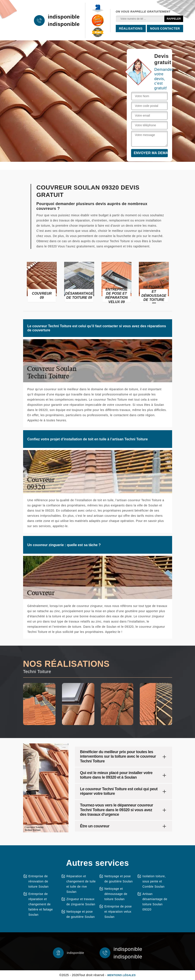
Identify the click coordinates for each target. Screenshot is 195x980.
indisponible (64, 17)
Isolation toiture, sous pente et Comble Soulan (154, 881)
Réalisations (131, 28)
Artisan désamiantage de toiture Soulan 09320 (155, 902)
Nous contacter (165, 28)
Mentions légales (121, 975)
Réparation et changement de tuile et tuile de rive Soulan (81, 884)
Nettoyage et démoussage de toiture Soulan (116, 894)
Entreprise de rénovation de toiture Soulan (39, 881)
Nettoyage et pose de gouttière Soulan (81, 914)
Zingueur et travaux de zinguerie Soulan (81, 902)
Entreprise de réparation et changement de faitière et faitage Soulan (41, 904)
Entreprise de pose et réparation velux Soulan (118, 912)
